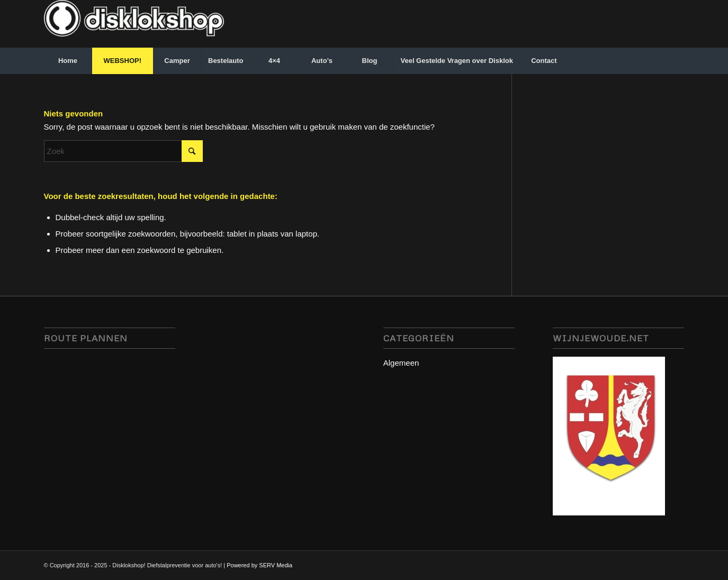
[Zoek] (123, 151)
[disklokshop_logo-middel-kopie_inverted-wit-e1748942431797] (134, 24)
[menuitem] (68, 61)
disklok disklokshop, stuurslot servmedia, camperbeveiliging (110, 436)
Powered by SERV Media (259, 565)
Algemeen (401, 363)
